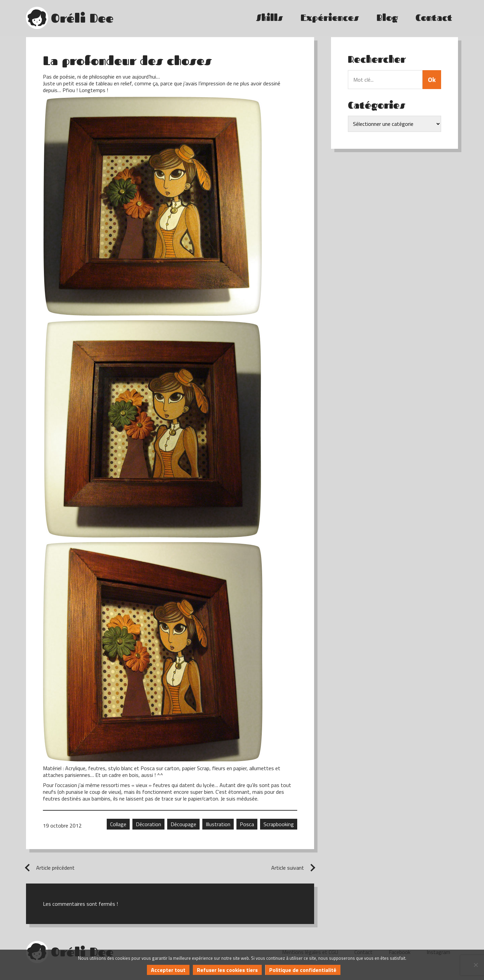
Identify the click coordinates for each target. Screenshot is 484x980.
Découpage (183, 824)
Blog (387, 18)
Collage (118, 824)
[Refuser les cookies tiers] (476, 965)
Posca (247, 824)
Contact (434, 18)
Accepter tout (168, 970)
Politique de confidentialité (303, 970)
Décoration (148, 824)
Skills (270, 18)
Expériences (330, 18)
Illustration (218, 824)
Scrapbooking (279, 824)
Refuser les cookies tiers (227, 970)
